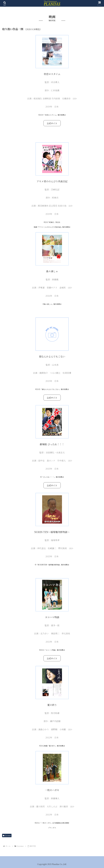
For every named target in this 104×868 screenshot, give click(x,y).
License (7, 835)
